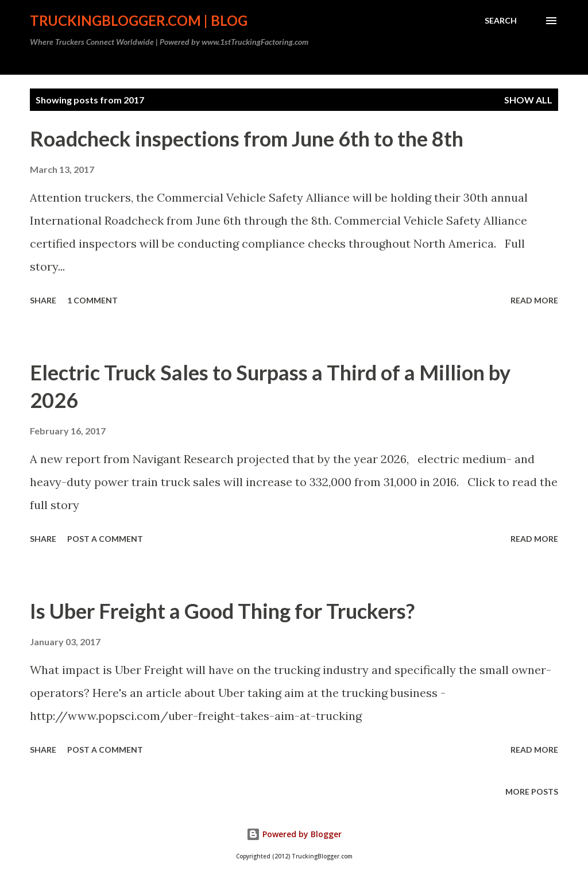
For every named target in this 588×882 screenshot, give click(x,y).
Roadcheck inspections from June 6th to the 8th (247, 138)
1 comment (92, 300)
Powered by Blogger (294, 834)
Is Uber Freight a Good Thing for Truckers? (222, 611)
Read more (534, 300)
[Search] (501, 21)
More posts (532, 792)
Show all (528, 100)
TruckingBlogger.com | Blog (139, 20)
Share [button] (43, 300)
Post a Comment (105, 539)
